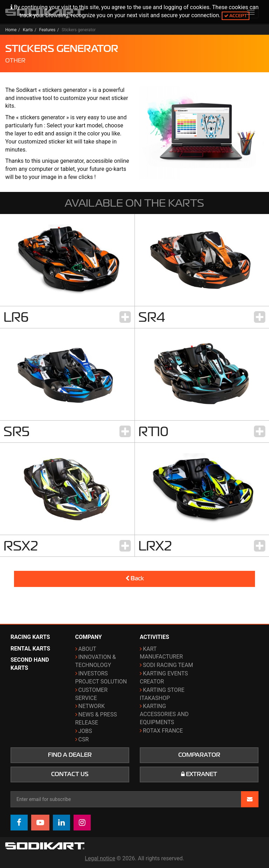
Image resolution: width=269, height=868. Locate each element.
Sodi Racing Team (168, 665)
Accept (236, 16)
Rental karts (30, 649)
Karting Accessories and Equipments (164, 714)
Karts (28, 30)
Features (47, 30)
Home (11, 30)
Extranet (199, 774)
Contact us (70, 774)
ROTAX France (163, 731)
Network (92, 706)
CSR (84, 739)
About (87, 649)
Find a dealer (70, 755)
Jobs (85, 731)
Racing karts (30, 637)
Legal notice (100, 858)
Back (135, 579)
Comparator (199, 755)
